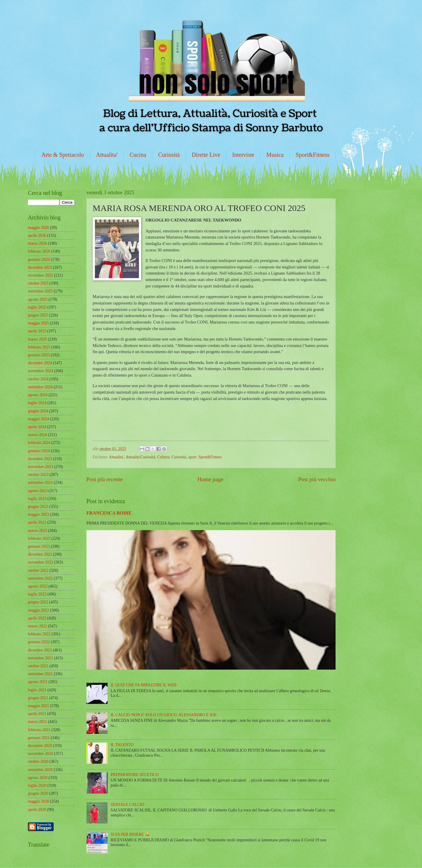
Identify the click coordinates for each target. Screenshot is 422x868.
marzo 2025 (38, 339)
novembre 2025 (40, 275)
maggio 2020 (38, 801)
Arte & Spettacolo (63, 155)
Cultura (163, 457)
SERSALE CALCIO (128, 805)
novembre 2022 (40, 562)
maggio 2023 (38, 514)
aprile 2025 (37, 331)
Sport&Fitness (313, 155)
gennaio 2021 (39, 738)
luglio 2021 (37, 690)
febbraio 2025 (39, 347)
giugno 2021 (38, 698)
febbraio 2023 (39, 538)
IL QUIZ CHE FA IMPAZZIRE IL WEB (144, 685)
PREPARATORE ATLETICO (135, 775)
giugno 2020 (38, 793)
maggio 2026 (38, 228)
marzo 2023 (38, 531)
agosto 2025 (38, 299)
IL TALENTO (122, 745)
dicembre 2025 (40, 267)
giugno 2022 (38, 602)
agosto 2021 (38, 682)
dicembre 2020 (40, 746)
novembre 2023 (40, 467)
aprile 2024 (37, 427)
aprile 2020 (37, 810)
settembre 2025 (40, 291)
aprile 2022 (37, 618)
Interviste (243, 155)
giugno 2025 (38, 315)
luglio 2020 (37, 786)
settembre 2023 (40, 482)
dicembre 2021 (40, 650)
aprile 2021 (37, 714)
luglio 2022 (37, 594)
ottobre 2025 (38, 283)
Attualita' (107, 155)
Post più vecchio (317, 479)
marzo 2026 (38, 243)
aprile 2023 (37, 522)
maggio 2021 (38, 706)
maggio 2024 (38, 419)
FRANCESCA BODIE (109, 513)
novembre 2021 (40, 658)
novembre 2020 (40, 754)
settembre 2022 (40, 578)
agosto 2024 (38, 395)
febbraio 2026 (39, 251)
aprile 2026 (37, 235)
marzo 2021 (38, 722)
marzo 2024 (38, 435)
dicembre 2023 (40, 459)
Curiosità (169, 155)
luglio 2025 (37, 307)
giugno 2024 (38, 411)
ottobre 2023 (38, 475)
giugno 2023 (38, 507)
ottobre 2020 (38, 761)
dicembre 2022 (40, 554)
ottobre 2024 (38, 379)
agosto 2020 (38, 778)
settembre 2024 (40, 387)
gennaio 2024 (39, 451)
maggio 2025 (38, 323)
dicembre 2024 (40, 363)
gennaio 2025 (39, 355)
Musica (275, 155)
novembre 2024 (40, 371)
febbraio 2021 (39, 730)
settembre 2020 (40, 770)
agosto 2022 (38, 586)
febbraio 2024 (39, 443)
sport (193, 457)
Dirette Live (206, 155)
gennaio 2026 (39, 259)
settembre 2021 (40, 674)
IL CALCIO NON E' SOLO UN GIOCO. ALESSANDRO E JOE (164, 715)
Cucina (138, 155)
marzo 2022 (38, 626)
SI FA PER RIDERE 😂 (130, 834)
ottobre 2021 (38, 666)
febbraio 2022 (39, 634)
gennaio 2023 (39, 546)
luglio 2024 (37, 403)
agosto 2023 (38, 491)
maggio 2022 (38, 610)
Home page (210, 479)
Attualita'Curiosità (140, 457)
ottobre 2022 (38, 570)
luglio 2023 (37, 499)
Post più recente (104, 479)
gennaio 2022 (39, 642)
